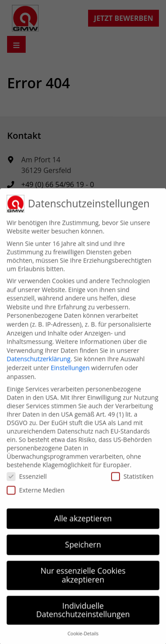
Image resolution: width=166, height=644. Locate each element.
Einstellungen (70, 373)
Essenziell (27, 481)
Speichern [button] (83, 550)
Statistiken (132, 481)
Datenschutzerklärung (39, 364)
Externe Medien (36, 495)
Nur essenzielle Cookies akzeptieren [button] (83, 581)
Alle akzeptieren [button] (83, 524)
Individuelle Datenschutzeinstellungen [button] (83, 615)
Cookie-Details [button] (83, 639)
